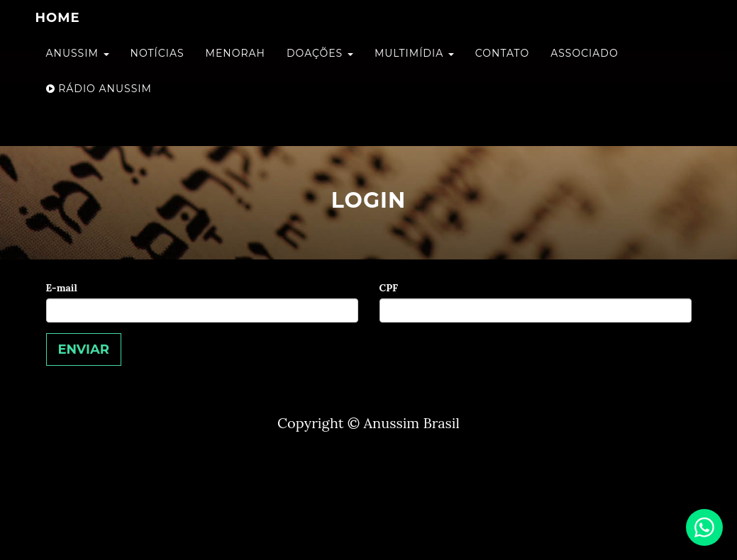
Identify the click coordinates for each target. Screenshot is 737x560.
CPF (389, 288)
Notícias (157, 67)
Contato (502, 67)
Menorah (235, 67)
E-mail (62, 288)
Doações (320, 67)
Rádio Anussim (99, 103)
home (58, 32)
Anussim (78, 67)
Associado (584, 67)
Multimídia (414, 67)
